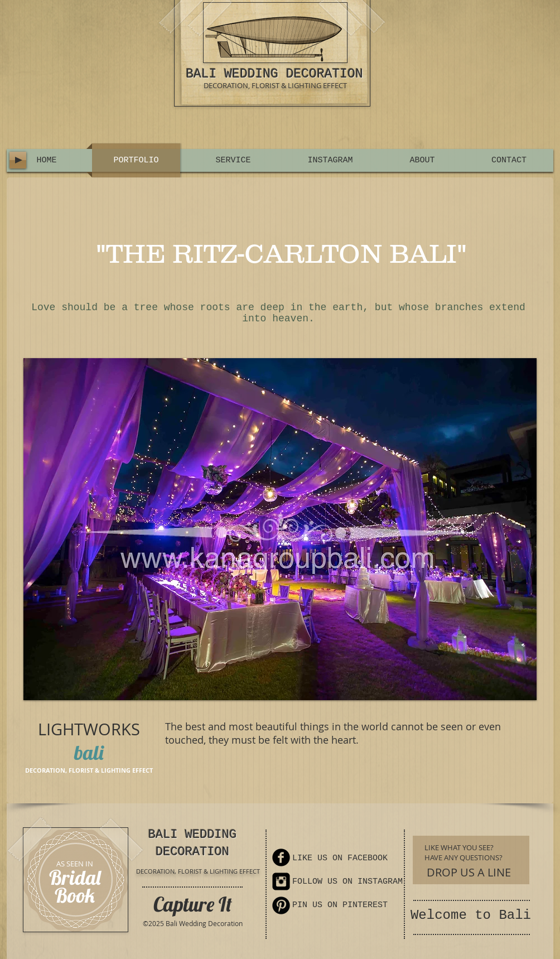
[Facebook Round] (281, 857)
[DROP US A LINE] (469, 872)
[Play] (18, 160)
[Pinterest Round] (281, 905)
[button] (280, 529)
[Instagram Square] (281, 881)
